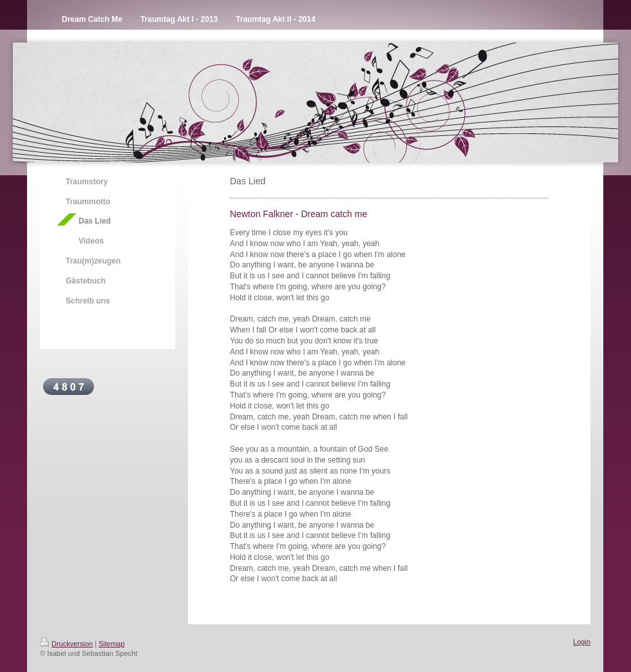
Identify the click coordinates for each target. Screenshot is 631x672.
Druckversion (66, 644)
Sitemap (111, 644)
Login (582, 642)
